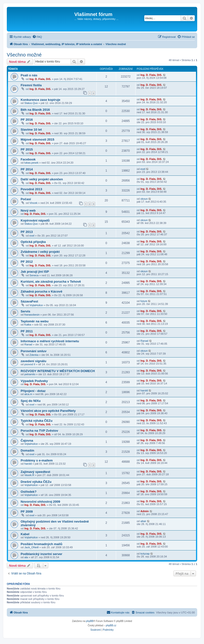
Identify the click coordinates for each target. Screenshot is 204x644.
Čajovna (27, 441)
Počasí (26, 199)
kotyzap (145, 554)
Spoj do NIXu (31, 401)
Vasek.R (29, 475)
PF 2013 (27, 232)
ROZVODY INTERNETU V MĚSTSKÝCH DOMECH (58, 371)
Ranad (28, 344)
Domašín (27, 450)
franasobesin (32, 315)
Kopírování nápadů (35, 220)
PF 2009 (27, 512)
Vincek (33, 203)
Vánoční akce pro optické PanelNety (48, 411)
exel (143, 169)
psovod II (30, 364)
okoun (144, 199)
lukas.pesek (31, 163)
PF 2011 (27, 331)
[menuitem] (37, 37)
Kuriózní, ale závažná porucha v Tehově (51, 282)
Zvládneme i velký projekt (40, 252)
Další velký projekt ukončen (42, 179)
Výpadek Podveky (34, 381)
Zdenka (34, 355)
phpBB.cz (111, 625)
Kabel (25, 534)
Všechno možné (24, 55)
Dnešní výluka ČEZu (36, 482)
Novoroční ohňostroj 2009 (40, 502)
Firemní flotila (31, 85)
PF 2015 (27, 149)
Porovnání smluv (34, 351)
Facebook (28, 159)
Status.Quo (31, 103)
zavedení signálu (34, 361)
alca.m (28, 394)
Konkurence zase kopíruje (40, 100)
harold (144, 390)
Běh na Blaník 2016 (35, 110)
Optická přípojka (33, 242)
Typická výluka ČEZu (37, 421)
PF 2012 (27, 262)
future (144, 301)
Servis (25, 311)
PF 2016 (27, 120)
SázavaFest (29, 301)
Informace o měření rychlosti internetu (50, 341)
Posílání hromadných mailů (41, 544)
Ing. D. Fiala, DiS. (40, 79)
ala (26, 557)
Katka (28, 325)
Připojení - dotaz (33, 391)
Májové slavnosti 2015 (38, 139)
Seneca (34, 275)
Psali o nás (29, 75)
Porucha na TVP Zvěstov (39, 431)
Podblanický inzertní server (42, 554)
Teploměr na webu (35, 321)
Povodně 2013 (31, 189)
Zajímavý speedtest (35, 472)
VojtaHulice (36, 305)
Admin (144, 511)
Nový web (28, 211)
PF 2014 (27, 169)
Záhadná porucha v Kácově (42, 291)
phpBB (90, 621)
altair (143, 521)
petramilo (30, 374)
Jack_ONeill (31, 547)
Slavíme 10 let (31, 130)
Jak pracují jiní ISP (35, 272)
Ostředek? (29, 492)
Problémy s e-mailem (37, 460)
